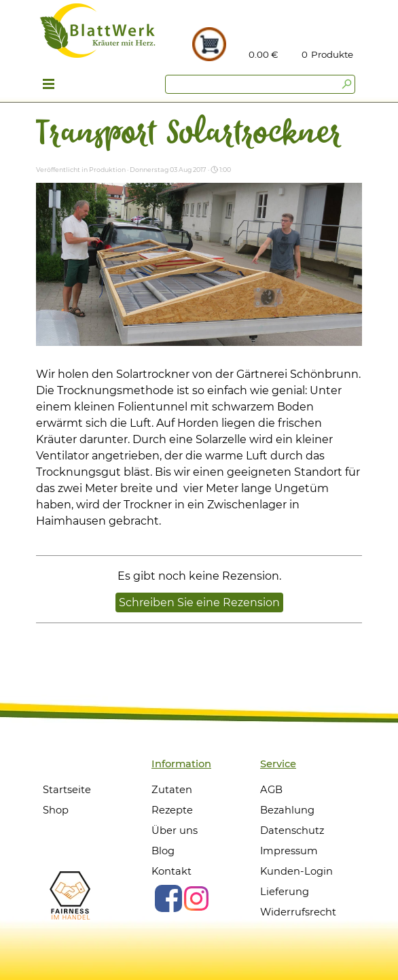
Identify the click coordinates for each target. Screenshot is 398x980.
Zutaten (172, 790)
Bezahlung (287, 810)
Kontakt (171, 871)
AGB (271, 790)
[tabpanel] (333, 54)
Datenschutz (292, 830)
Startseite (67, 790)
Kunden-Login (296, 871)
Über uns (175, 830)
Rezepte (172, 810)
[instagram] (196, 898)
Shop (56, 810)
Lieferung (285, 892)
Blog (163, 851)
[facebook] (168, 898)
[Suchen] (260, 84)
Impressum (289, 851)
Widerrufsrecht (298, 912)
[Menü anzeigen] (49, 86)
